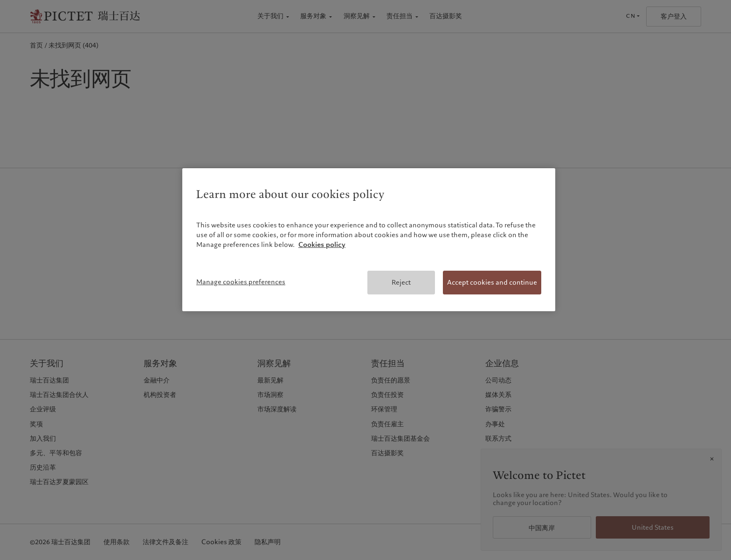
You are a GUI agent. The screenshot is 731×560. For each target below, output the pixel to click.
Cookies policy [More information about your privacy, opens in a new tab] (322, 245)
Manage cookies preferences (241, 282)
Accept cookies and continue (492, 282)
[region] (369, 240)
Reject (401, 282)
